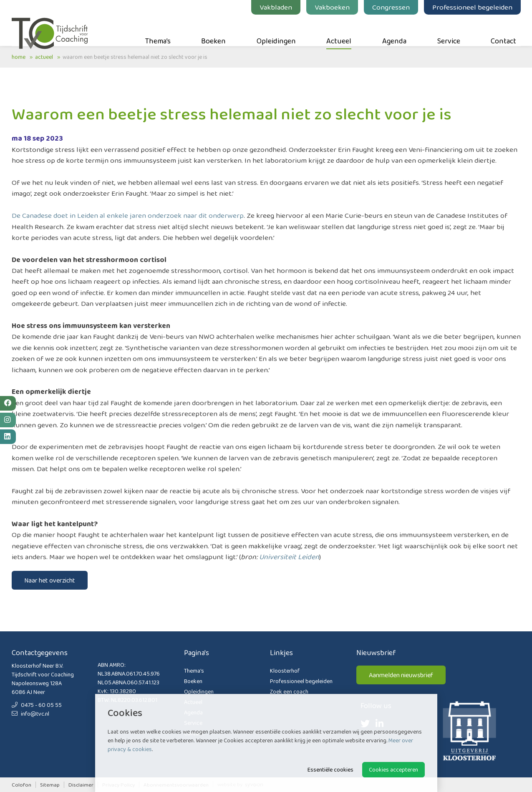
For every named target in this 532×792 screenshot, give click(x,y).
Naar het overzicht (50, 580)
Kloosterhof (285, 671)
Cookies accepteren (393, 769)
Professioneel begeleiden (472, 7)
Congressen (391, 7)
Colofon (21, 785)
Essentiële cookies (330, 769)
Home (19, 57)
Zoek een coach (289, 691)
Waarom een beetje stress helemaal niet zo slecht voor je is (135, 57)
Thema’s (158, 30)
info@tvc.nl (30, 714)
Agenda (394, 30)
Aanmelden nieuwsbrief (401, 675)
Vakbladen (276, 7)
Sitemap (50, 785)
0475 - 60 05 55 (37, 705)
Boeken (213, 30)
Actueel (339, 30)
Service (449, 30)
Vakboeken (332, 7)
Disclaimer (81, 785)
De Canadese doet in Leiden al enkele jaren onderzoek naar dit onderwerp (128, 215)
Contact (503, 30)
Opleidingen (276, 30)
